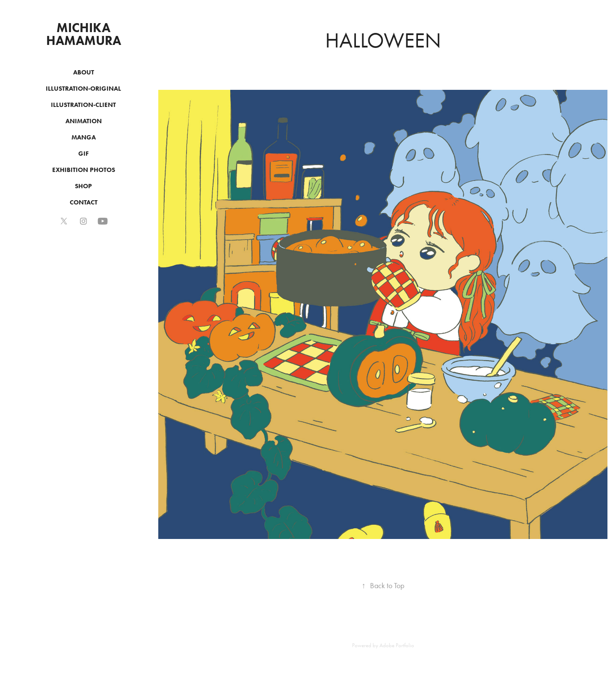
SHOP (83, 186)
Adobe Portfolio (397, 645)
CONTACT (84, 202)
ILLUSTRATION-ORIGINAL (83, 89)
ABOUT (84, 72)
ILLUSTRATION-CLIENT (83, 105)
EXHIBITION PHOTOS (84, 170)
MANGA (84, 137)
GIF (83, 154)
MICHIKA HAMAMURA (84, 34)
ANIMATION (84, 121)
